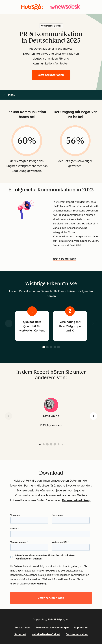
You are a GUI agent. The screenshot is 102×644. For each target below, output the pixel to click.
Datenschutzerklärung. (33, 584)
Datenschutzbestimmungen (52, 628)
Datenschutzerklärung (77, 500)
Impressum (81, 628)
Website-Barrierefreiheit (46, 634)
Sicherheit (20, 634)
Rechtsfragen (23, 628)
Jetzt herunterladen (54, 75)
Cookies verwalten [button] (77, 634)
